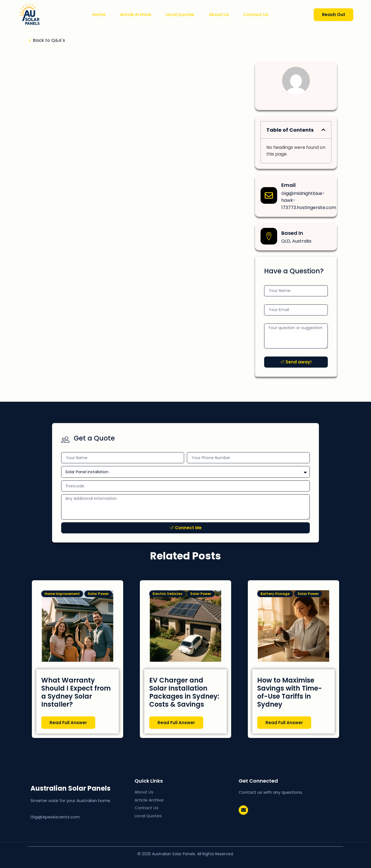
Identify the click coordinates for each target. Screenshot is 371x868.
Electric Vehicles (167, 594)
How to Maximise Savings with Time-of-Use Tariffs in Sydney (290, 692)
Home (99, 15)
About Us (219, 15)
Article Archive (136, 15)
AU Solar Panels (80, 788)
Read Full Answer (68, 722)
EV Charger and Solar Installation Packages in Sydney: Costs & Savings (184, 692)
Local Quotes (180, 15)
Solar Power (98, 594)
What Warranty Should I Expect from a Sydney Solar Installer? (76, 692)
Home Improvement (62, 594)
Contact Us (256, 15)
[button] (323, 130)
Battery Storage (275, 594)
